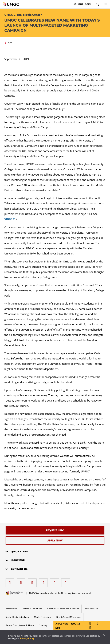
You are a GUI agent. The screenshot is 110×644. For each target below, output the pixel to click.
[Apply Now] (55, 540)
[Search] (97, 4)
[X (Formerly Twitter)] (44, 582)
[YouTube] (66, 582)
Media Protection (42, 617)
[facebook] (11, 582)
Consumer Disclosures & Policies (63, 609)
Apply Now (62, 624)
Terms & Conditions (32, 609)
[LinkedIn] (22, 582)
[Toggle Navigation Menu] (106, 4)
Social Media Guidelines (17, 617)
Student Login (82, 4)
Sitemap (43, 625)
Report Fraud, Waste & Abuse (20, 625)
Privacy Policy (27, 638)
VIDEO (8, 219)
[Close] (104, 635)
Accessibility (11, 609)
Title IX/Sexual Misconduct (69, 617)
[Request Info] (55, 530)
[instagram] (33, 582)
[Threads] (55, 582)
